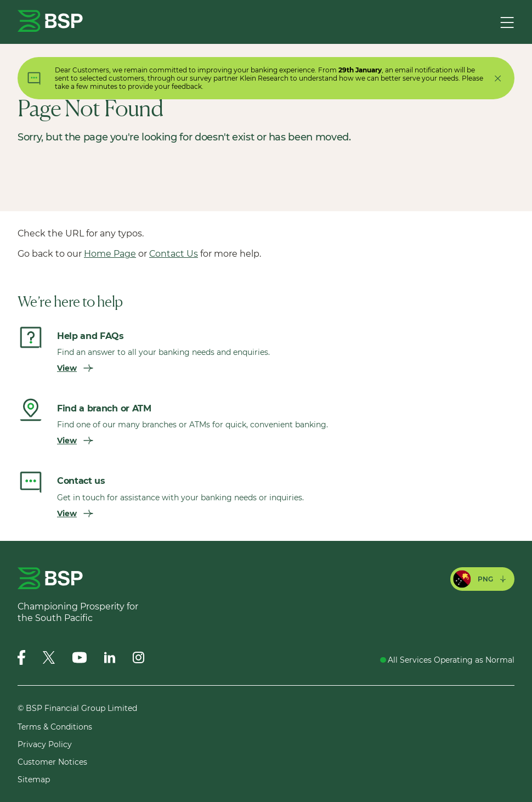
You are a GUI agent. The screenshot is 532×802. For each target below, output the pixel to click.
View (75, 368)
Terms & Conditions (55, 727)
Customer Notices (52, 762)
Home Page (110, 254)
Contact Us (174, 254)
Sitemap (34, 780)
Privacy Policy (45, 744)
